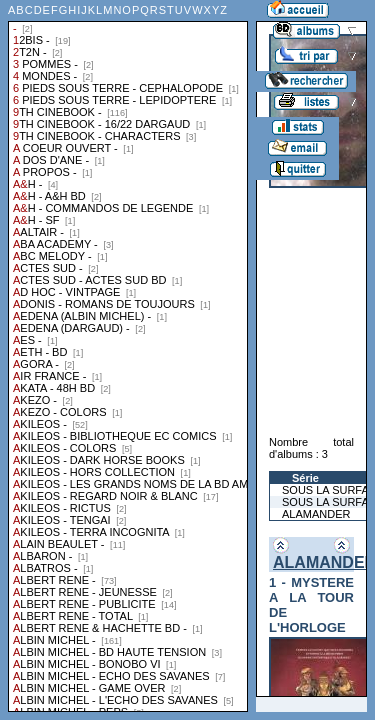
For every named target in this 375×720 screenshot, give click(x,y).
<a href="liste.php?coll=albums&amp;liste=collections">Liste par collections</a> (128, 356)
